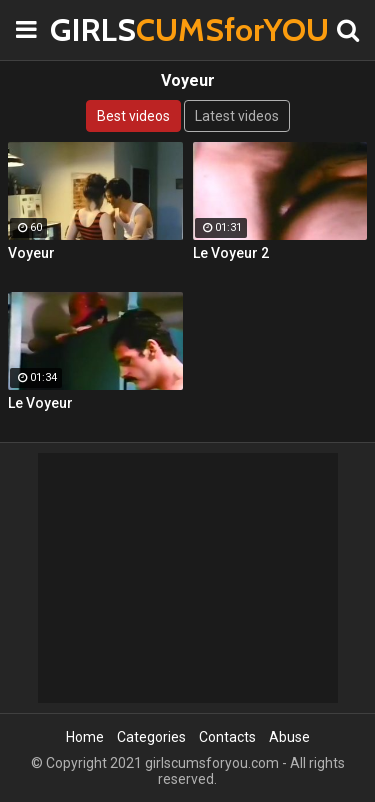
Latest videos (237, 116)
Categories (151, 737)
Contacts (227, 737)
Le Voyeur (40, 403)
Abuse (289, 737)
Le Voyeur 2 (231, 253)
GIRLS (100, 29)
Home (85, 737)
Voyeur (31, 253)
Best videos (133, 116)
